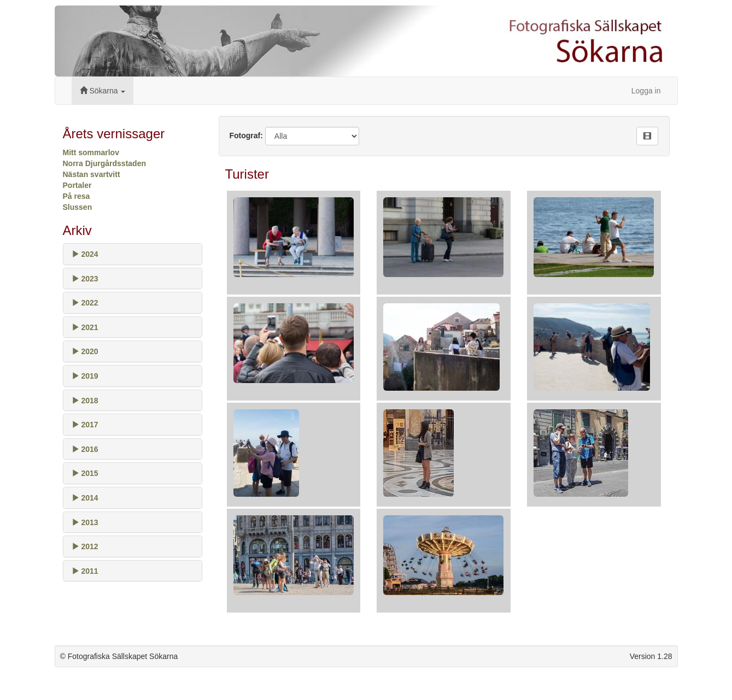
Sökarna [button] (103, 91)
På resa (77, 196)
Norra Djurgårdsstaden (104, 163)
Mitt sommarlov (91, 152)
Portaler (77, 185)
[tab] (133, 254)
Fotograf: (246, 136)
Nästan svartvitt (92, 174)
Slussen (78, 207)
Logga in (646, 91)
